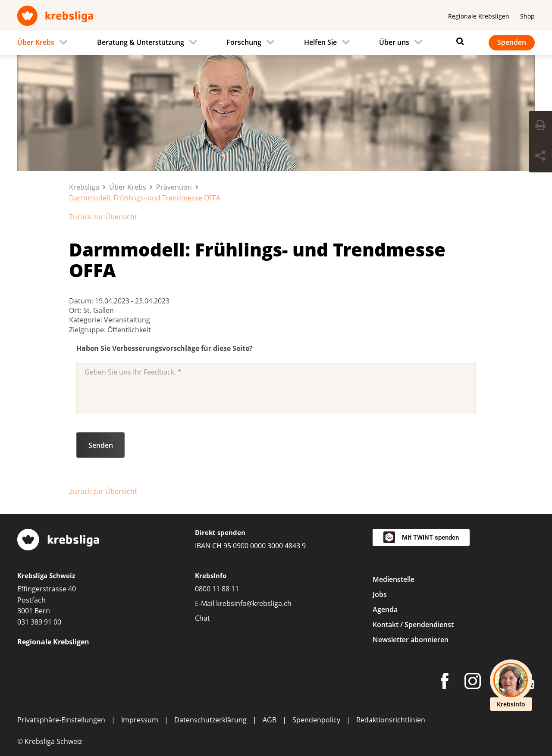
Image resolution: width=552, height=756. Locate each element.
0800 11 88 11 (217, 589)
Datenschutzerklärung (210, 720)
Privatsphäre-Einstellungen (61, 720)
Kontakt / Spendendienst (413, 625)
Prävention (174, 187)
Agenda (385, 609)
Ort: (76, 310)
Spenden (512, 42)
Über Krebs (128, 187)
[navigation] (276, 43)
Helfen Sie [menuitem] (320, 42)
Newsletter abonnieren (411, 640)
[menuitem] (45, 43)
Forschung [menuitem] (244, 42)
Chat (202, 618)
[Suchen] (458, 41)
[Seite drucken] (540, 126)
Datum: (82, 301)
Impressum (140, 720)
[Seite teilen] (540, 157)
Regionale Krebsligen (479, 16)
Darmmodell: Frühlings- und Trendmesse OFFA (257, 260)
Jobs (380, 594)
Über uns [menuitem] (394, 42)
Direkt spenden (220, 532)
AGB (270, 720)
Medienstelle (394, 579)
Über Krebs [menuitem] (36, 42)
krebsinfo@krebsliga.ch (254, 603)
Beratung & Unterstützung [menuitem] (141, 42)
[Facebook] (445, 683)
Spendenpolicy (316, 720)
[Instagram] (473, 683)
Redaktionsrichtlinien (391, 720)
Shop (527, 16)
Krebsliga (84, 187)
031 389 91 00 (39, 622)
